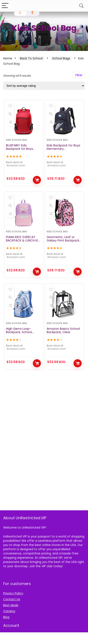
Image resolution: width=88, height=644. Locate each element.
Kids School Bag (17, 140)
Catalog (9, 611)
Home (8, 58)
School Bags (61, 58)
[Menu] (5, 6)
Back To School (31, 58)
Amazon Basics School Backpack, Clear (63, 330)
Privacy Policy (13, 593)
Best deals (11, 605)
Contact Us (12, 599)
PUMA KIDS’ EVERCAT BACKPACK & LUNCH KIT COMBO (23, 240)
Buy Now (37, 180)
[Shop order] (44, 86)
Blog (6, 617)
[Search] (81, 6)
